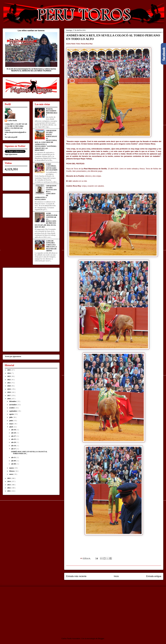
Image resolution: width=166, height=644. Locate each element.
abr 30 (14, 430)
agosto (12, 414)
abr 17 (14, 449)
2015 (9, 478)
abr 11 (14, 457)
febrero (12, 471)
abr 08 (14, 464)
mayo (11, 424)
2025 (9, 370)
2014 (9, 481)
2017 (9, 396)
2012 (9, 488)
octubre (12, 408)
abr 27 (14, 436)
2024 (9, 373)
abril (11, 427)
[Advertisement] (25, 609)
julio (11, 417)
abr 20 (14, 442)
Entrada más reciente (76, 576)
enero (11, 474)
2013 (9, 485)
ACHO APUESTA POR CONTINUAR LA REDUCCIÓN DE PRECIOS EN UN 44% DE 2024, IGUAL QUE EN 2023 (46, 220)
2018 (9, 392)
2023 (9, 376)
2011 (9, 491)
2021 (9, 383)
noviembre (13, 405)
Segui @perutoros (11, 154)
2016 (9, 399)
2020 (9, 386)
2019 (9, 389)
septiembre (13, 411)
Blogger (101, 638)
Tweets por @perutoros (13, 356)
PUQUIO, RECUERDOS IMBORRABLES (52, 112)
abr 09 (14, 461)
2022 (9, 380)
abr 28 (14, 433)
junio (11, 421)
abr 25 (14, 439)
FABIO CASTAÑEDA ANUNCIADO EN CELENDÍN (52, 167)
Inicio (116, 576)
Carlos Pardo (12, 120)
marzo (12, 468)
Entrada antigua (154, 576)
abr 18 (14, 446)
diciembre (13, 401)
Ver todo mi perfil (11, 137)
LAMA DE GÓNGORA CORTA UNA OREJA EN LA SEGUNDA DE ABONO (51, 246)
